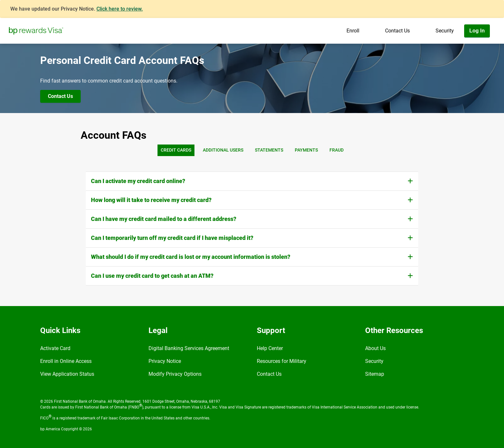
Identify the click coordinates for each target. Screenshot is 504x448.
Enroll (353, 31)
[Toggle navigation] (497, 49)
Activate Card (55, 348)
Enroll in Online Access (66, 361)
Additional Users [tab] (223, 150)
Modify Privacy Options (175, 374)
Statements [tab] (269, 150)
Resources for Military (282, 361)
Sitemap (375, 374)
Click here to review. (120, 9)
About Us (375, 348)
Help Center (270, 348)
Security (445, 31)
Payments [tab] (306, 150)
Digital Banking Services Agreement (189, 348)
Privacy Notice (165, 361)
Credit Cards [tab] (176, 150)
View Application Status (67, 374)
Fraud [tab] (337, 150)
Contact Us (397, 31)
